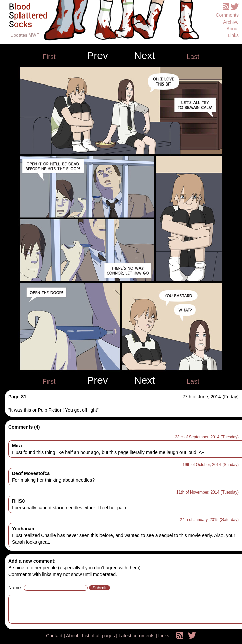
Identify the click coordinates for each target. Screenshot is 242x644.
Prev (97, 56)
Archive (231, 22)
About (232, 29)
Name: (15, 588)
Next (145, 56)
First (49, 57)
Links (233, 35)
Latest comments (137, 636)
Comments (227, 15)
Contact (55, 636)
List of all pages (99, 636)
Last (193, 57)
